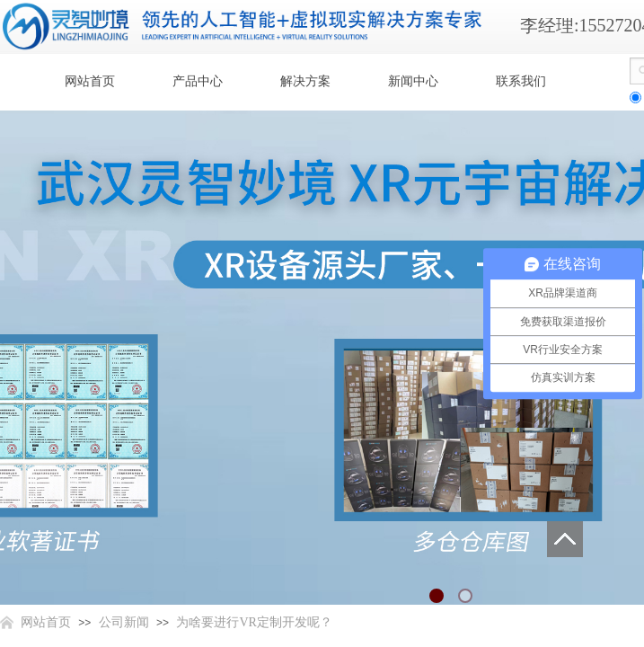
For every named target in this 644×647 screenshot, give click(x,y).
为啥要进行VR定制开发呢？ (254, 622)
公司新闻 (124, 622)
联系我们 (521, 81)
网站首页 (90, 81)
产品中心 (198, 81)
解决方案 (305, 81)
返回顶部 (565, 539)
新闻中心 (413, 81)
